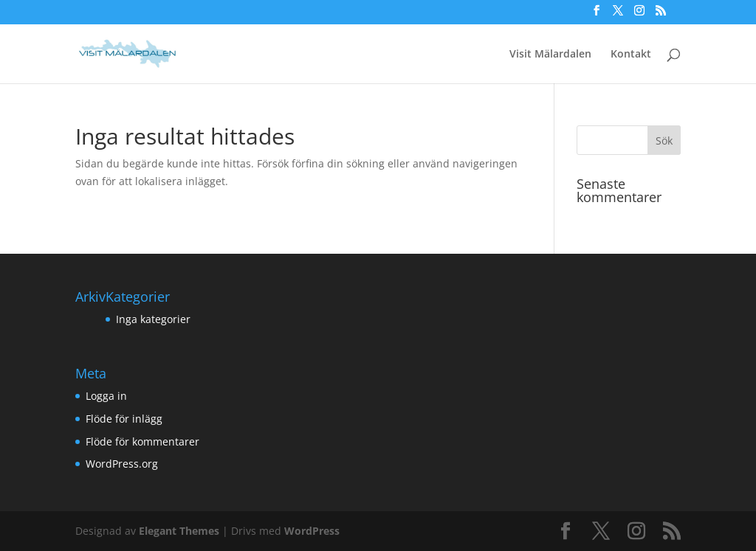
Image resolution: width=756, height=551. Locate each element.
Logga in (106, 396)
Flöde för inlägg (124, 419)
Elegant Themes (179, 531)
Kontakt (631, 55)
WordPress (312, 531)
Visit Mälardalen (550, 55)
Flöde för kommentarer (142, 441)
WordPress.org (122, 464)
